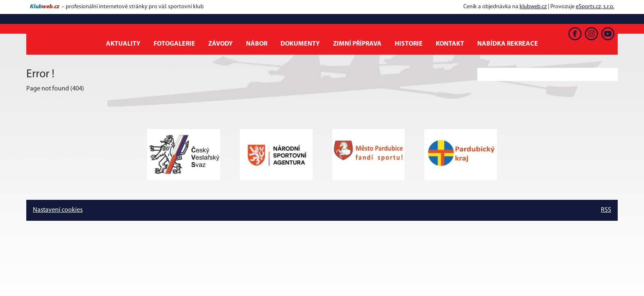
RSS (606, 210)
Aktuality (123, 44)
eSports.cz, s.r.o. (595, 7)
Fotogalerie (174, 44)
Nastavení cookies (58, 210)
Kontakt (450, 44)
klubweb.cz (533, 7)
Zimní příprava (357, 44)
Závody (221, 44)
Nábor (257, 44)
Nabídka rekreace (508, 44)
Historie (409, 44)
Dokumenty (300, 44)
